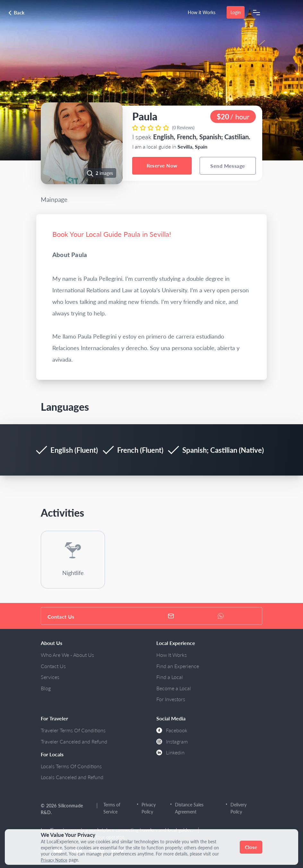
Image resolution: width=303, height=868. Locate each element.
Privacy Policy (149, 808)
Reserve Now (162, 166)
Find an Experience (178, 666)
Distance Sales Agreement (189, 808)
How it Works (202, 12)
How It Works (172, 655)
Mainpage (54, 199)
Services (50, 677)
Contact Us (53, 666)
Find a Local (170, 677)
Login (236, 12)
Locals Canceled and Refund (72, 777)
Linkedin (170, 752)
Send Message (228, 166)
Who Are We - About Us (67, 655)
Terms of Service (112, 808)
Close (251, 847)
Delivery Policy (238, 808)
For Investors (171, 699)
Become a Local (174, 688)
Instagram (172, 741)
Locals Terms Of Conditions (71, 766)
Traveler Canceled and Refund (74, 741)
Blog (46, 688)
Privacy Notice (55, 860)
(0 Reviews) (183, 128)
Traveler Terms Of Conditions (73, 730)
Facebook (172, 730)
